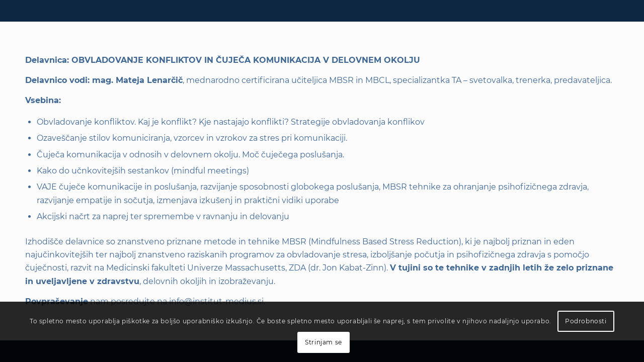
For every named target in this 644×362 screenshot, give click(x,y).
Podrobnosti (586, 321)
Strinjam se (324, 342)
